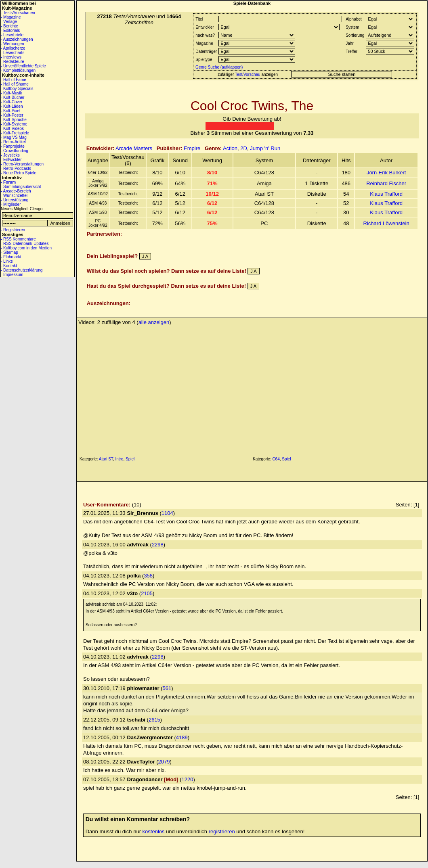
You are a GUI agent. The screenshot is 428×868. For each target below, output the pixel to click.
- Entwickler (11, 160)
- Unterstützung (15, 200)
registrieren (222, 831)
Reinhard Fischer (386, 183)
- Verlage (9, 22)
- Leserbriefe (12, 35)
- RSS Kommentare (18, 239)
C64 (276, 459)
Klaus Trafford (386, 194)
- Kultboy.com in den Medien (26, 248)
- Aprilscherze (13, 48)
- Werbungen (13, 44)
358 (148, 576)
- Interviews (11, 57)
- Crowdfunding (15, 151)
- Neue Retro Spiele (19, 173)
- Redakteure (13, 62)
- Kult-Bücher (13, 97)
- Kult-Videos (12, 129)
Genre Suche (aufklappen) (218, 67)
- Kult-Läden (12, 106)
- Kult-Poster (12, 115)
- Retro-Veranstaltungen (22, 164)
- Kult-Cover (12, 102)
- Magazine (11, 17)
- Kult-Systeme (14, 124)
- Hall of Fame (14, 80)
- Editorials (10, 30)
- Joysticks (10, 155)
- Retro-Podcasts (16, 168)
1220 (188, 779)
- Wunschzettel (14, 196)
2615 (154, 720)
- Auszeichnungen (17, 39)
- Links (7, 261)
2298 (158, 545)
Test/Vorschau (248, 74)
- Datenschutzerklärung (22, 270)
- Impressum (12, 275)
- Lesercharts (13, 53)
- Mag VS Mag (14, 137)
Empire (192, 148)
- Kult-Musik (12, 93)
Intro (119, 459)
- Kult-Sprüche (14, 120)
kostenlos (154, 831)
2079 (164, 762)
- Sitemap (9, 252)
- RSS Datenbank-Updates (25, 244)
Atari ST (106, 459)
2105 (147, 593)
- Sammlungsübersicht (21, 187)
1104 (167, 513)
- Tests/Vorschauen (18, 13)
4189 (182, 737)
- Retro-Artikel (13, 142)
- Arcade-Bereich (16, 191)
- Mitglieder (11, 204)
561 (167, 688)
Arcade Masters (134, 148)
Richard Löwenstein (386, 223)
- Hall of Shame (15, 84)
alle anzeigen (154, 322)
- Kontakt (9, 266)
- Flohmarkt (11, 257)
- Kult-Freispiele (15, 133)
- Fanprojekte (13, 146)
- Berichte (9, 26)
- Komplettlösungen (18, 70)
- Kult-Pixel (10, 111)
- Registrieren (13, 230)
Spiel (130, 459)
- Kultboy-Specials (17, 89)
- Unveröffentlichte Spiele (23, 66)
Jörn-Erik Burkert (386, 173)
